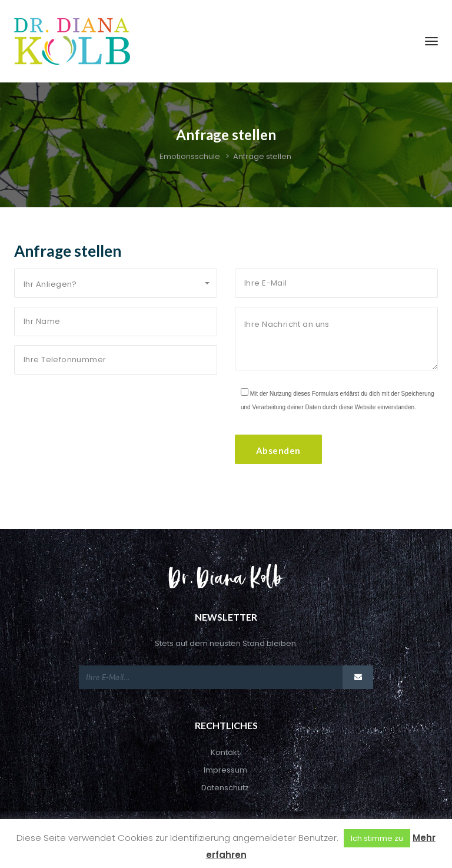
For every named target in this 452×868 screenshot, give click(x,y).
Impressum (225, 770)
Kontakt (225, 752)
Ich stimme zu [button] (377, 838)
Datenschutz (225, 788)
